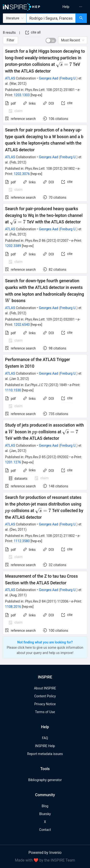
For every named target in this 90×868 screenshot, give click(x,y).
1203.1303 (22, 95)
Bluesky (45, 814)
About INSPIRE (45, 688)
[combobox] (51, 18)
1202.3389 (13, 246)
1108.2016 (13, 607)
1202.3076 (22, 174)
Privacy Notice (45, 704)
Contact (45, 830)
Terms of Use (45, 712)
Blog (45, 806)
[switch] (51, 40)
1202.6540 (22, 325)
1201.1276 (13, 462)
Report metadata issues (45, 754)
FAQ (45, 738)
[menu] (68, 7)
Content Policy (45, 696)
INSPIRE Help (45, 746)
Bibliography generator (45, 780)
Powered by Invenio (45, 853)
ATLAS (10, 78)
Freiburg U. (68, 78)
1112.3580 (22, 541)
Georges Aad (48, 78)
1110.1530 (13, 390)
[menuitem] (66, 7)
